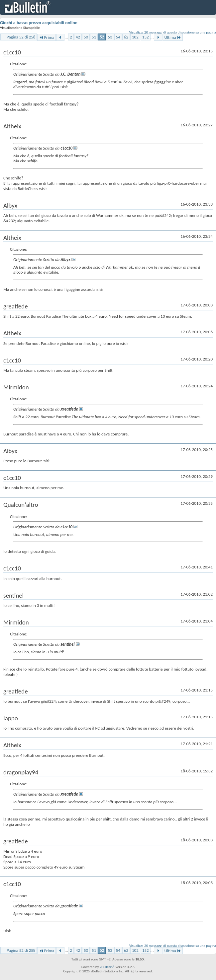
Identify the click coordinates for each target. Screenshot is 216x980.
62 (126, 37)
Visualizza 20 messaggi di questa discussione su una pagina (173, 32)
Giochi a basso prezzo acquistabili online (39, 23)
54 (118, 37)
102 (135, 37)
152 (146, 37)
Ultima (172, 37)
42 (78, 37)
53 (110, 37)
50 (86, 37)
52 (102, 37)
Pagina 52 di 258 (21, 37)
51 (94, 37)
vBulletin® (107, 967)
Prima (47, 37)
